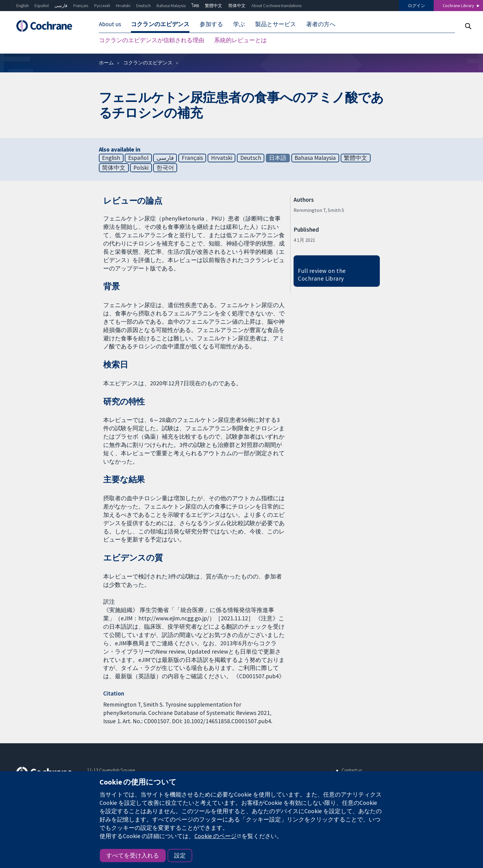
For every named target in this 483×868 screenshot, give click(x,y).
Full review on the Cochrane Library (322, 275)
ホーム (106, 63)
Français (81, 6)
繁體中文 (213, 6)
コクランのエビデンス (148, 63)
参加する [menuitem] (211, 24)
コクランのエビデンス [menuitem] (160, 24)
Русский (102, 6)
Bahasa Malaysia (171, 6)
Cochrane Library (458, 6)
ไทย (195, 6)
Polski (141, 168)
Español (42, 6)
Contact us (352, 770)
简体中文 (237, 6)
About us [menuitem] (110, 24)
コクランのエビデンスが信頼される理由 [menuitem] (152, 40)
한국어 (165, 168)
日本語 (278, 158)
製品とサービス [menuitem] (276, 24)
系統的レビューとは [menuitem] (240, 40)
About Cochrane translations (276, 6)
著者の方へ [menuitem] (321, 24)
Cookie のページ (215, 836)
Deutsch (143, 6)
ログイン (416, 6)
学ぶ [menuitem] (239, 24)
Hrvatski (123, 6)
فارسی (61, 6)
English (22, 6)
